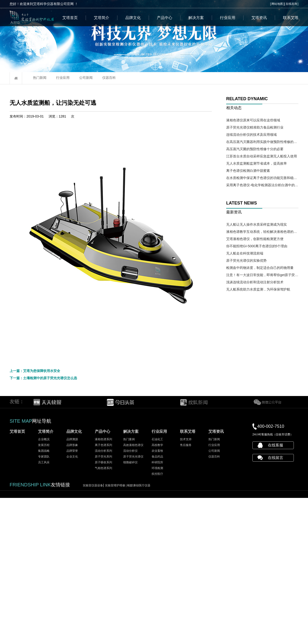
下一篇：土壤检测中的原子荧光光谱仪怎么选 (43, 524)
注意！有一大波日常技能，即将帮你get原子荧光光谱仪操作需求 (262, 275)
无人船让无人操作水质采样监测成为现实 (257, 224)
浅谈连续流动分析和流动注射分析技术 (255, 282)
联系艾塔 (291, 18)
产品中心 (165, 18)
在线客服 (276, 591)
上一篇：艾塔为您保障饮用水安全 (35, 517)
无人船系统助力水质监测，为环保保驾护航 (258, 289)
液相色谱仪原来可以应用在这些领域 (253, 120)
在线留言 (276, 604)
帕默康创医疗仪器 (139, 632)
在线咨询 (291, 4)
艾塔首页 (70, 18)
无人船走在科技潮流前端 (245, 253)
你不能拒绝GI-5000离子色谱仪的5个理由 (257, 246)
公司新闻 (86, 78)
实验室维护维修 (116, 632)
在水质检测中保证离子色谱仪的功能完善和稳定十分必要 (262, 178)
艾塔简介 (102, 18)
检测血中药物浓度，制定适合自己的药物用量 (260, 268)
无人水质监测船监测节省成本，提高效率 (257, 163)
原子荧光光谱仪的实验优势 (246, 260)
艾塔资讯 (259, 18)
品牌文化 (133, 18)
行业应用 (228, 18)
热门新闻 (40, 78)
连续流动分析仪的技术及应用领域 (251, 135)
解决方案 (196, 18)
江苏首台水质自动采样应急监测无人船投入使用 (262, 156)
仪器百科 (109, 78)
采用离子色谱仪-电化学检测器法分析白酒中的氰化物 (262, 185)
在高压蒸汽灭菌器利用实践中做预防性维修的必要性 (262, 142)
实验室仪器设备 (93, 632)
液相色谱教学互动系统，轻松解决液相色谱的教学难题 (262, 232)
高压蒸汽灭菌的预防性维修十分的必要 (255, 149)
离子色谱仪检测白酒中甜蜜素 (248, 171)
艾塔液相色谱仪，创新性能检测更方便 (255, 239)
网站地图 (277, 4)
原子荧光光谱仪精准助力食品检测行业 (255, 127)
